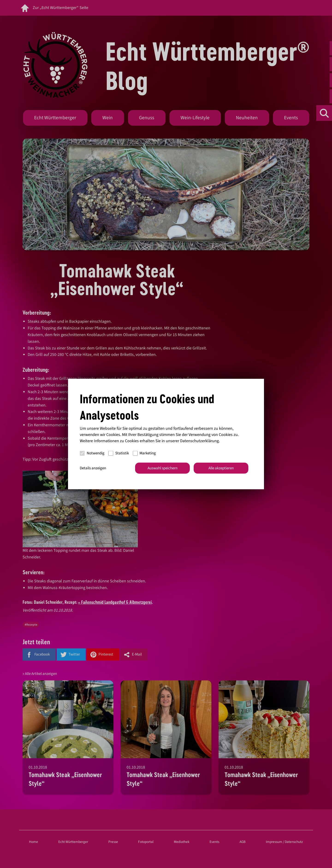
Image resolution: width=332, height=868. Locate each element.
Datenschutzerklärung (199, 441)
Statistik (119, 453)
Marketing (144, 453)
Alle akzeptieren (221, 468)
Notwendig (92, 453)
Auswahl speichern (163, 468)
